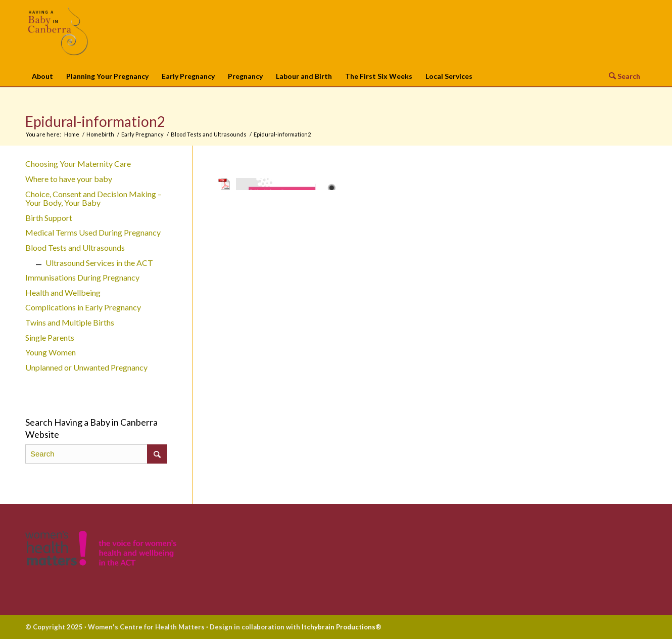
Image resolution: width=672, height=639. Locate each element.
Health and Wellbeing (63, 292)
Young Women (51, 352)
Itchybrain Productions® (342, 627)
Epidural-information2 (95, 121)
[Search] (621, 75)
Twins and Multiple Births (70, 322)
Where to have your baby (69, 179)
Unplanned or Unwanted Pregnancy (86, 367)
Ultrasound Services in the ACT (99, 263)
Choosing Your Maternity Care (78, 164)
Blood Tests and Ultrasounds (75, 247)
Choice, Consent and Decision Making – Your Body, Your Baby (93, 198)
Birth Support (49, 218)
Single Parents (50, 337)
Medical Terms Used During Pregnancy (93, 232)
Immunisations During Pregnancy (82, 277)
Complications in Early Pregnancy (83, 307)
